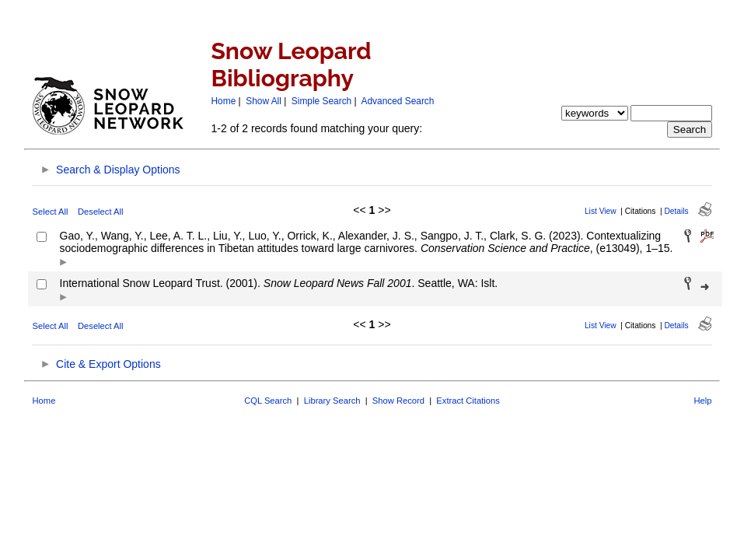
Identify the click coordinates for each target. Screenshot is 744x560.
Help (702, 401)
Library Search (332, 401)
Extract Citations (468, 401)
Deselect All (100, 212)
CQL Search (268, 401)
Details (676, 211)
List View (601, 211)
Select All (51, 212)
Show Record (398, 401)
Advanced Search (398, 101)
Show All (264, 101)
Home (224, 101)
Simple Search (321, 101)
